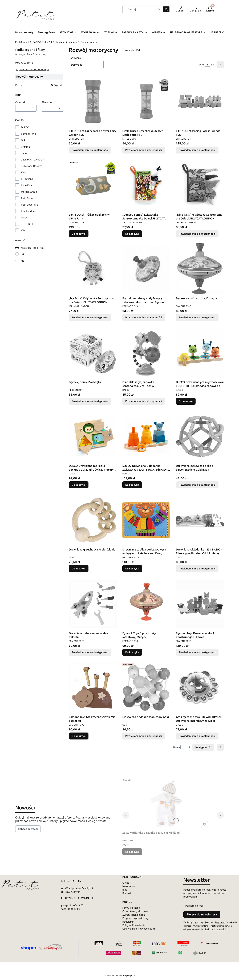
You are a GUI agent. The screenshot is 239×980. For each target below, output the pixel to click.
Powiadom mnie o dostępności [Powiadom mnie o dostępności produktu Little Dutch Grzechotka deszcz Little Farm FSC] (144, 150)
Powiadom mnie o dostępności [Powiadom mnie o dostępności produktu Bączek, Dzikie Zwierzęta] (90, 401)
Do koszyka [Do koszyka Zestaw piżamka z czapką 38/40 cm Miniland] (132, 852)
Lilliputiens (27, 179)
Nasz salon (129, 886)
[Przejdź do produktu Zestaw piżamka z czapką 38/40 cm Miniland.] (166, 803)
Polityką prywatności (215, 929)
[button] (166, 9)
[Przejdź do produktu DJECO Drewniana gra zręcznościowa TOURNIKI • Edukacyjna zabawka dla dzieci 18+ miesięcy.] (200, 353)
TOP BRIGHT (28, 224)
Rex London (28, 211)
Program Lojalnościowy (135, 918)
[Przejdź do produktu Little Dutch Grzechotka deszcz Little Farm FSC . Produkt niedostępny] (146, 101)
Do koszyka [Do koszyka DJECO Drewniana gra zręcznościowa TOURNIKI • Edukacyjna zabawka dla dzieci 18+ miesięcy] (186, 401)
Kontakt (127, 893)
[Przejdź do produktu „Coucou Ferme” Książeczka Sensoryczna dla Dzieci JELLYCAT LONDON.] (146, 185)
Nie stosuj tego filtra (32, 248)
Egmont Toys (28, 134)
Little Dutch (28, 185)
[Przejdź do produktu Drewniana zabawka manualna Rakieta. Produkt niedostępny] (93, 604)
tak (23, 254)
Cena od (20, 102)
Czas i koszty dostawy (135, 911)
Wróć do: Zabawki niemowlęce (32, 70)
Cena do (47, 102)
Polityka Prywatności (134, 925)
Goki (24, 140)
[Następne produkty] (203, 747)
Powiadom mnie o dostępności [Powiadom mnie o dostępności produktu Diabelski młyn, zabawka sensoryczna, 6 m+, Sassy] (144, 401)
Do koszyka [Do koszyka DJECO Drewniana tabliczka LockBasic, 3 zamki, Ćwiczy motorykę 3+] (79, 485)
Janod (25, 153)
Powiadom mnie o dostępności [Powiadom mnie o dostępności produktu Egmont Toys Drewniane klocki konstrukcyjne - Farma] (197, 652)
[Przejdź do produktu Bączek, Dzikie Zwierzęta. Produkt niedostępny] (93, 353)
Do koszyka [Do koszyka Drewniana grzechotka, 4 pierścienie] (79, 568)
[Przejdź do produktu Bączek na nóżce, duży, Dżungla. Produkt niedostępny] (200, 269)
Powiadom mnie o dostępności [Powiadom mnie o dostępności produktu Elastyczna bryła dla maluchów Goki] (144, 736)
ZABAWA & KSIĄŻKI (42, 42)
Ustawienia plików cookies (138, 929)
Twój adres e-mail (193, 906)
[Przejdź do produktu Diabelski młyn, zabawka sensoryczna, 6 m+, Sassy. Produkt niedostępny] (146, 353)
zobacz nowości (28, 829)
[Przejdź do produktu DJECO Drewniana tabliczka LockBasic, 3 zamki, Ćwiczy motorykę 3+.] (93, 436)
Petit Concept (22, 42)
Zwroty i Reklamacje (134, 915)
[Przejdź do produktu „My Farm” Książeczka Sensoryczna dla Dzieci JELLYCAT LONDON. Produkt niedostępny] (93, 269)
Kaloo (24, 172)
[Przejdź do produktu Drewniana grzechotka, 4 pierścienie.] (93, 520)
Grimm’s (25, 147)
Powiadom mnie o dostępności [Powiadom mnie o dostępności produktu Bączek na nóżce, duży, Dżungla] (197, 317)
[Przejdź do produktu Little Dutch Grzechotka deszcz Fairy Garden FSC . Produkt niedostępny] (93, 101)
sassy (24, 217)
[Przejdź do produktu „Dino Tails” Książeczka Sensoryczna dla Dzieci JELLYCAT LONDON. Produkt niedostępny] (200, 185)
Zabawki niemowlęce (66, 42)
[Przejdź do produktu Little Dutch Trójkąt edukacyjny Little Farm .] (93, 185)
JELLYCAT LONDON (33, 160)
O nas (126, 883)
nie (23, 261)
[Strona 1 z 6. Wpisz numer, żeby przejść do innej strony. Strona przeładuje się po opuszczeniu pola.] (207, 65)
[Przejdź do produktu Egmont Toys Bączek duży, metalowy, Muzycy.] (146, 604)
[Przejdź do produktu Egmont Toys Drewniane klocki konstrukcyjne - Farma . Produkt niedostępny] (200, 604)
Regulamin (128, 922)
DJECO (25, 127)
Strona (201, 65)
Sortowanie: (76, 58)
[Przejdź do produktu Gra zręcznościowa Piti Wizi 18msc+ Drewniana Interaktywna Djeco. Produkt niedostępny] (200, 687)
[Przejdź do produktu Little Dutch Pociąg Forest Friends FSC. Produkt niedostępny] (200, 101)
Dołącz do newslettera (202, 914)
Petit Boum (27, 198)
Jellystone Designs (32, 166)
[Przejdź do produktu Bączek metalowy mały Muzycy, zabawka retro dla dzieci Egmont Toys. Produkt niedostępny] (146, 269)
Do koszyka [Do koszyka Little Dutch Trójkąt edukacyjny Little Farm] (79, 234)
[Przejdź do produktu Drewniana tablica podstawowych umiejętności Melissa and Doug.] (146, 520)
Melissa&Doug (29, 192)
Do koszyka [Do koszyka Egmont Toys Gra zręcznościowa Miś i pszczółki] (79, 736)
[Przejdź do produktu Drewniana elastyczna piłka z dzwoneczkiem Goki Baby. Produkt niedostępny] (200, 436)
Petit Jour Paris (30, 205)
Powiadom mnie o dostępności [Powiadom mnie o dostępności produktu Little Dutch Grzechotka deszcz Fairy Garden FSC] (90, 150)
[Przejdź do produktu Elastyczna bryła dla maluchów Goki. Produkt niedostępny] (146, 687)
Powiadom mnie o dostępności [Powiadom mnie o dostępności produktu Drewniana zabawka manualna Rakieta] (90, 652)
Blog (125, 890)
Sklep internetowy (118, 975)
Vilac (24, 230)
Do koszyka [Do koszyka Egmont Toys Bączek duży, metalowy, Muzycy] (132, 652)
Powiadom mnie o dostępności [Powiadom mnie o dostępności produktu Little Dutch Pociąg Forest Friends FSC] (197, 150)
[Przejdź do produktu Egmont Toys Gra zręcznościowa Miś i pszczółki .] (93, 687)
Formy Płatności (131, 908)
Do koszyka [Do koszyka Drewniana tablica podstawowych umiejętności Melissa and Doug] (132, 568)
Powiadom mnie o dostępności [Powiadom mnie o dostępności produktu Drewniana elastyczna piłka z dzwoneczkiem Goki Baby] (197, 485)
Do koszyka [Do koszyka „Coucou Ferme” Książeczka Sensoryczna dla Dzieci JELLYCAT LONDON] (132, 234)
